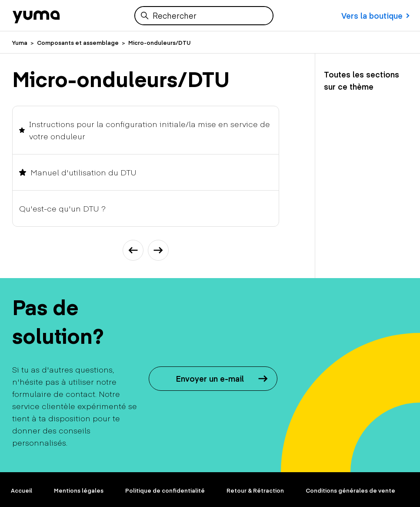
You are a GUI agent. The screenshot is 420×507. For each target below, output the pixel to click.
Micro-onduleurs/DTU (160, 43)
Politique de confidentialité (165, 490)
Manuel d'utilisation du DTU (83, 172)
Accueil (22, 490)
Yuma (20, 43)
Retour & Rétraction (255, 490)
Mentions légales (79, 490)
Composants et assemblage (78, 43)
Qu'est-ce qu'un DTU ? (62, 208)
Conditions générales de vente (350, 490)
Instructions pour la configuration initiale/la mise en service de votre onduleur (150, 130)
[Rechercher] (204, 16)
